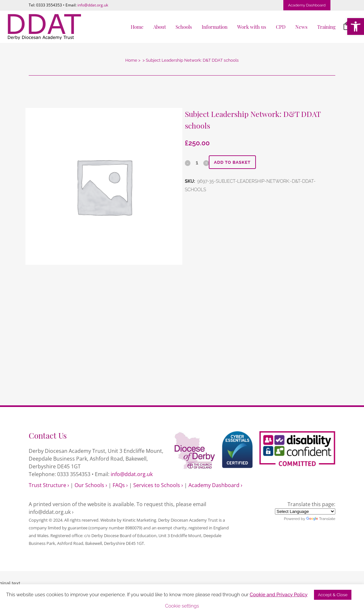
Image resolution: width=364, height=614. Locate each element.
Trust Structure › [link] (49, 485)
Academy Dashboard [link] (307, 5)
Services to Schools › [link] (158, 485)
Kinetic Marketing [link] (139, 520)
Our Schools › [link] (91, 485)
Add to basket (235, 162)
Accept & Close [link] (333, 595)
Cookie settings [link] (182, 606)
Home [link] (131, 60)
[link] (356, 26)
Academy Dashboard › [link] (215, 485)
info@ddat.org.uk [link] (93, 5)
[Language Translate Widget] (305, 511)
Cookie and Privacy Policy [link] (279, 595)
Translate (321, 519)
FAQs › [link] (120, 485)
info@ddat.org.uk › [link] (51, 512)
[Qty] (197, 162)
